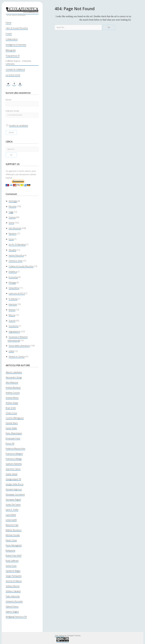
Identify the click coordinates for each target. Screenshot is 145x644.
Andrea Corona (13, 393)
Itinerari (12, 310)
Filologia (12, 283)
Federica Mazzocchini (15, 449)
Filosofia (12, 206)
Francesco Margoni (14, 454)
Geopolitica (14, 288)
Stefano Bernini (13, 586)
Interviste (13, 304)
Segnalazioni (14, 331)
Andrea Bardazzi (13, 388)
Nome (8, 100)
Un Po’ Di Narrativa (17, 244)
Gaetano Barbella (14, 464)
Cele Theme (59, 636)
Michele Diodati (13, 535)
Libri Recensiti (15, 228)
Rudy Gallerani (12, 561)
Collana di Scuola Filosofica (21, 266)
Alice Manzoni (12, 382)
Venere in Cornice (17, 357)
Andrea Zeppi (12, 403)
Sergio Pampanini (14, 576)
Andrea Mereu (12, 398)
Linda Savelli (11, 520)
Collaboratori (12, 39)
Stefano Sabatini (13, 591)
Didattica (13, 272)
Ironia (11, 239)
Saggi (11, 212)
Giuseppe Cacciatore (15, 494)
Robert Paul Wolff (14, 555)
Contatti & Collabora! (15, 69)
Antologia (13, 201)
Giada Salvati (12, 474)
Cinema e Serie (16, 261)
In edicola (13, 299)
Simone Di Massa (14, 581)
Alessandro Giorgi (14, 377)
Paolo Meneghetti (14, 545)
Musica (12, 315)
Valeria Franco (12, 606)
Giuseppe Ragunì (13, 499)
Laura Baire (11, 515)
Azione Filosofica (16, 255)
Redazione (10, 550)
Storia (11, 223)
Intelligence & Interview (16, 45)
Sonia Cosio (11, 566)
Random (13, 234)
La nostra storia (13, 75)
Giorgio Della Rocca (15, 484)
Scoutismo (14, 326)
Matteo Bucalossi (14, 530)
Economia (13, 277)
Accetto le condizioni (19, 125)
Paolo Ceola (11, 540)
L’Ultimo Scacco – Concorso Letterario (18, 62)
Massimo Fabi (12, 525)
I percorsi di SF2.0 (17, 293)
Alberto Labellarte (14, 372)
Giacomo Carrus (13, 469)
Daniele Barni (12, 423)
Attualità (12, 250)
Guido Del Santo (13, 505)
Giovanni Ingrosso (14, 489)
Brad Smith (11, 408)
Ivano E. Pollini (12, 510)
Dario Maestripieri (14, 433)
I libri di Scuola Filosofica (17, 28)
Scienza (12, 217)
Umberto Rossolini (14, 601)
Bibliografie (11, 50)
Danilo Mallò (11, 428)
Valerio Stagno (12, 612)
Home (8, 23)
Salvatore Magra (13, 571)
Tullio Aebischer (13, 596)
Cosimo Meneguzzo (15, 418)
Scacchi (12, 321)
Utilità (11, 351)
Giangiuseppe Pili (13, 479)
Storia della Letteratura (19, 346)
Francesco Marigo (14, 459)
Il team (9, 34)
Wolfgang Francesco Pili (16, 617)
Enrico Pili (10, 443)
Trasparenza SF (13, 56)
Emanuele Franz (13, 438)
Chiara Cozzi (11, 413)
